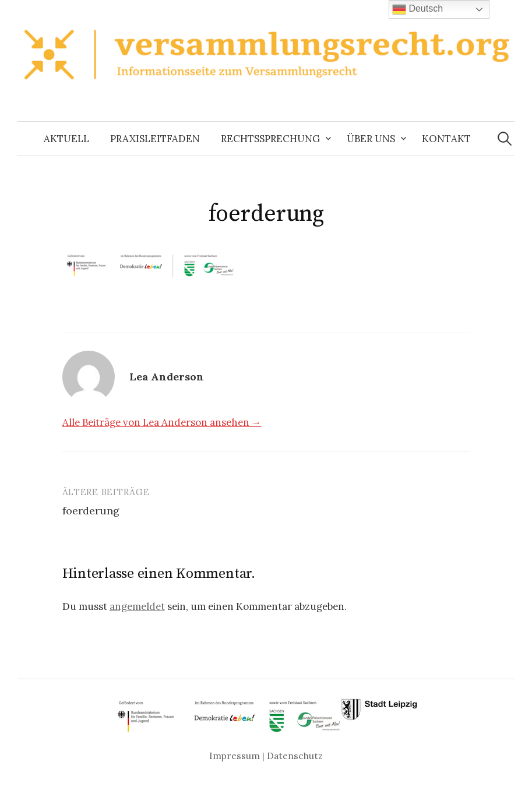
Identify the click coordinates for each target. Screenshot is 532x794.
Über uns (371, 139)
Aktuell (66, 139)
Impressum (235, 756)
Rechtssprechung (270, 139)
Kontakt (446, 139)
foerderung (91, 511)
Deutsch (418, 9)
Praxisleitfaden (155, 139)
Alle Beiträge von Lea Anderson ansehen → (162, 422)
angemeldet (137, 606)
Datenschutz (295, 756)
